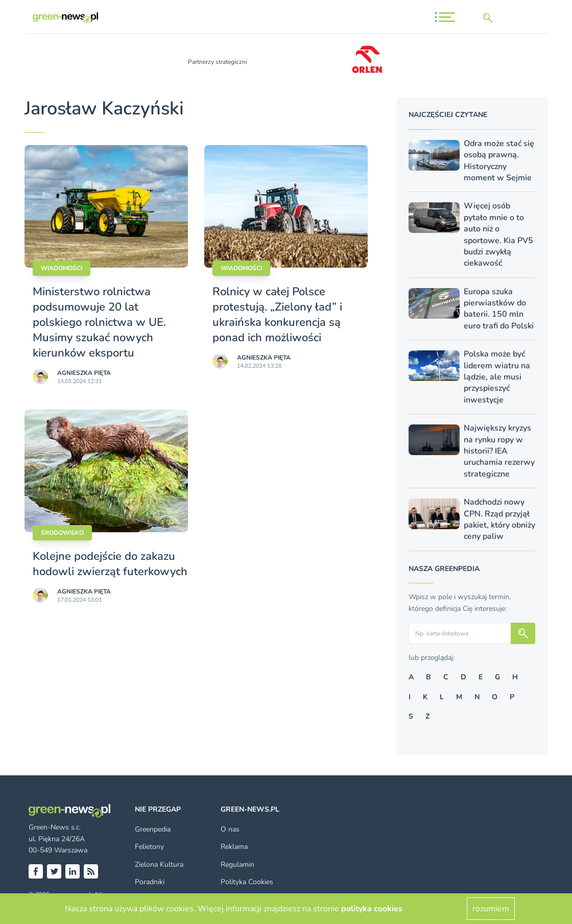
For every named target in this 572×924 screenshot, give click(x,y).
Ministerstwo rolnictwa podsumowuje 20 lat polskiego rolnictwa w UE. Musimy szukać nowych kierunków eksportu (99, 322)
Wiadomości (62, 268)
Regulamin (237, 864)
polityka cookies (372, 909)
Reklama (234, 847)
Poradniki (150, 882)
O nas (230, 829)
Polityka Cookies (247, 882)
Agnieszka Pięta (84, 373)
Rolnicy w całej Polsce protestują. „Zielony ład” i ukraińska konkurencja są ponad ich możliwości (277, 315)
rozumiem (491, 909)
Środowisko (62, 533)
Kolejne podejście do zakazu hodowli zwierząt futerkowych (110, 564)
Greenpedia (153, 829)
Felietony (149, 847)
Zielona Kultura (159, 864)
